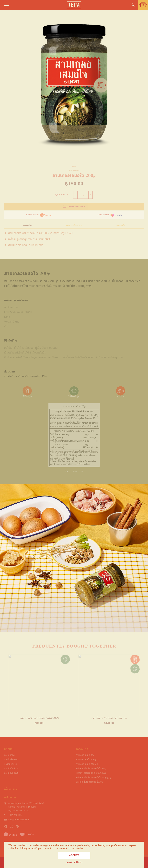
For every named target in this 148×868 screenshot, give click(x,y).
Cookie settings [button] (74, 862)
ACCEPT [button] (74, 855)
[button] (5, 558)
